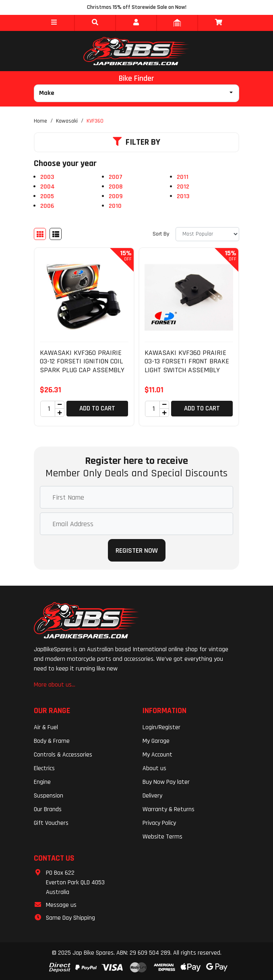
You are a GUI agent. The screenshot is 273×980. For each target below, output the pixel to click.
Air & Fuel (46, 727)
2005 (47, 196)
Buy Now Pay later (166, 782)
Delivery (152, 796)
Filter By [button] (136, 142)
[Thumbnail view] (40, 234)
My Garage (156, 741)
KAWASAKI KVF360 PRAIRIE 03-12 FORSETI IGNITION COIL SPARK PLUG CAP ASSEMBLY (82, 361)
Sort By (161, 234)
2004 (48, 187)
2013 (183, 196)
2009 (116, 196)
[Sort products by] (207, 234)
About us (154, 768)
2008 (116, 187)
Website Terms (162, 837)
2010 (115, 206)
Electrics (44, 768)
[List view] (56, 234)
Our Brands (48, 809)
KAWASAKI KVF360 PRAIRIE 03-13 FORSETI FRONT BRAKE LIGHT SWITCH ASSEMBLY (187, 361)
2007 (116, 177)
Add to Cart (97, 408)
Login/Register (161, 727)
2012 (183, 187)
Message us (61, 905)
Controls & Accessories (63, 755)
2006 (47, 206)
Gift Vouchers (51, 823)
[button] (54, 23)
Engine (42, 782)
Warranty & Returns (169, 809)
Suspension (49, 796)
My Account (157, 755)
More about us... (55, 685)
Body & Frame (52, 741)
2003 (47, 177)
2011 (183, 177)
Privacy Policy (159, 823)
